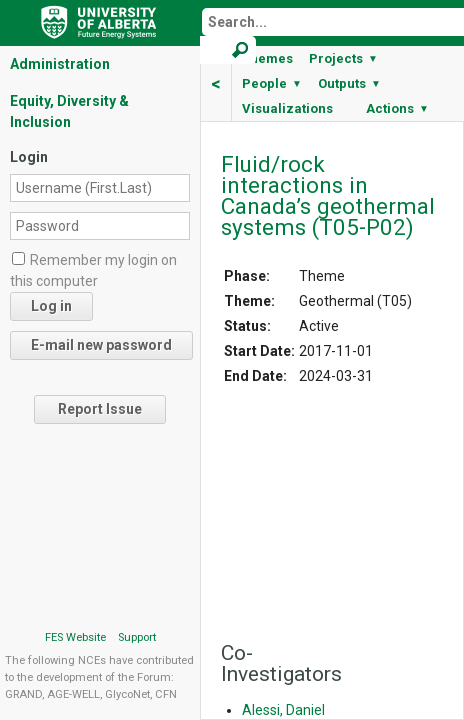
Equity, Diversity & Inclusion (69, 111)
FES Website (75, 637)
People (272, 83)
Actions (397, 108)
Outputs (349, 83)
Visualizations (287, 108)
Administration (60, 64)
